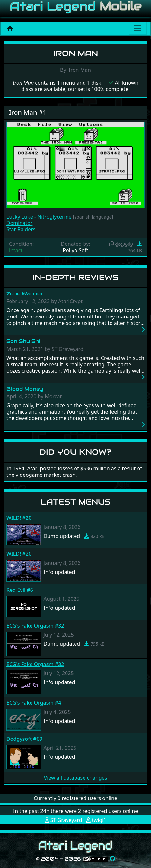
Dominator (19, 223)
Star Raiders (21, 229)
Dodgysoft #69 (24, 739)
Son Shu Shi (23, 341)
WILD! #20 (19, 518)
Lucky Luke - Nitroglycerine (39, 217)
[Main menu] (138, 28)
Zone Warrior (25, 294)
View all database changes (76, 778)
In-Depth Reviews (75, 277)
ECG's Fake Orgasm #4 (34, 703)
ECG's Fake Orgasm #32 (35, 626)
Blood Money (25, 389)
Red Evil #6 (20, 590)
